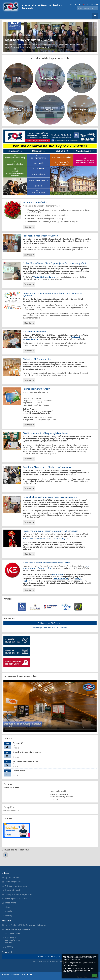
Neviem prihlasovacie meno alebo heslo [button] (50, 628)
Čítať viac (29, 228)
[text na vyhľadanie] (88, 8)
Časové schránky (60, 579)
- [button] (75, 5)
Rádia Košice (58, 574)
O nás (8, 907)
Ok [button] (94, 975)
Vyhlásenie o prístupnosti (16, 886)
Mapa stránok (11, 903)
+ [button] (71, 5)
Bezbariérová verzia (11, 975)
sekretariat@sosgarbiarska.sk (18, 929)
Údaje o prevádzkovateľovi (16, 899)
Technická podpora (13, 882)
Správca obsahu (12, 877)
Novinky (9, 915)
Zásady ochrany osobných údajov (19, 894)
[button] (84, 4)
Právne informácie (13, 890)
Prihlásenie (93, 4)
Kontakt (9, 911)
